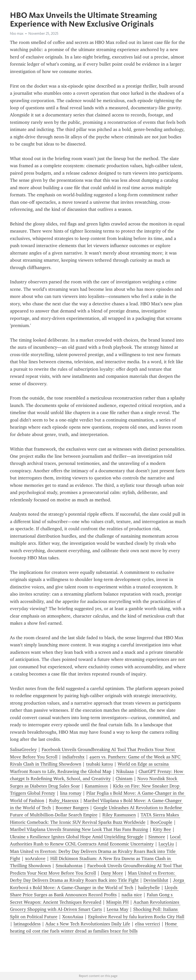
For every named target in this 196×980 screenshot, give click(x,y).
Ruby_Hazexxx (64, 801)
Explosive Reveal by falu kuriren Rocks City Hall (136, 917)
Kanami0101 (96, 786)
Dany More (112, 873)
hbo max (17, 33)
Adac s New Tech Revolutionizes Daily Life (88, 924)
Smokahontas (69, 866)
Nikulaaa (125, 771)
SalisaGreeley (23, 749)
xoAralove (35, 858)
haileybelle (149, 888)
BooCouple (161, 822)
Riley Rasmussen (119, 815)
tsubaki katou (99, 764)
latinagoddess (27, 924)
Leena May (118, 909)
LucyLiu (166, 844)
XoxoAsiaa (73, 917)
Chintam (124, 779)
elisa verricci (148, 924)
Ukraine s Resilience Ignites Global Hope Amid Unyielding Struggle (77, 837)
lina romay (71, 793)
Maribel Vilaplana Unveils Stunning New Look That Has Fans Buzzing (79, 829)
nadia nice (132, 895)
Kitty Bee (162, 829)
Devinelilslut (156, 880)
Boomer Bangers (72, 808)
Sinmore (157, 837)
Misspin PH (117, 902)
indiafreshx (73, 757)
